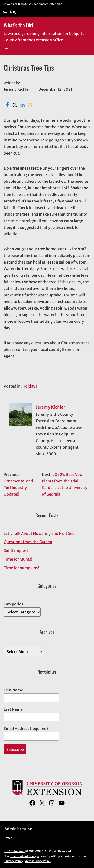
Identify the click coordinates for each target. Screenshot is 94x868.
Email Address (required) (26, 728)
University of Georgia (25, 856)
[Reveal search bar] (9, 12)
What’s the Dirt (18, 25)
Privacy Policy (14, 861)
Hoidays (30, 386)
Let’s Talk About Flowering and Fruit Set (39, 533)
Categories (13, 604)
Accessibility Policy (38, 861)
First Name (13, 690)
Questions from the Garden (28, 542)
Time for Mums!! (19, 559)
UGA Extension (14, 851)
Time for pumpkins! (21, 568)
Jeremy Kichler (51, 407)
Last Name (13, 709)
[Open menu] (7, 48)
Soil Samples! (16, 550)
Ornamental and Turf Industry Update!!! (18, 488)
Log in (9, 837)
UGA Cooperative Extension (44, 4)
